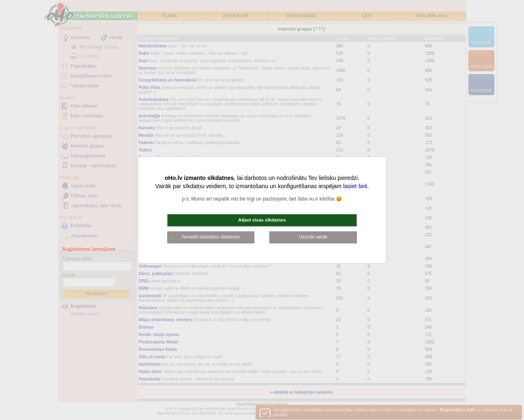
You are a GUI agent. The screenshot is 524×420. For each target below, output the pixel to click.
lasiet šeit (355, 186)
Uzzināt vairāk (313, 237)
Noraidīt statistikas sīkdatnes (211, 237)
